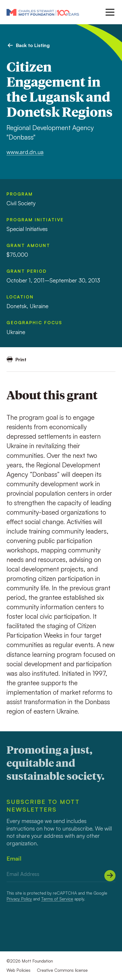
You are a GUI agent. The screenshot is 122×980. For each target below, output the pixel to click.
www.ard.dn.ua (25, 152)
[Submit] (110, 876)
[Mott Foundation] (43, 12)
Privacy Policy (19, 899)
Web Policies (18, 970)
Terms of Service (57, 899)
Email (14, 858)
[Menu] (109, 12)
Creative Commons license (62, 970)
